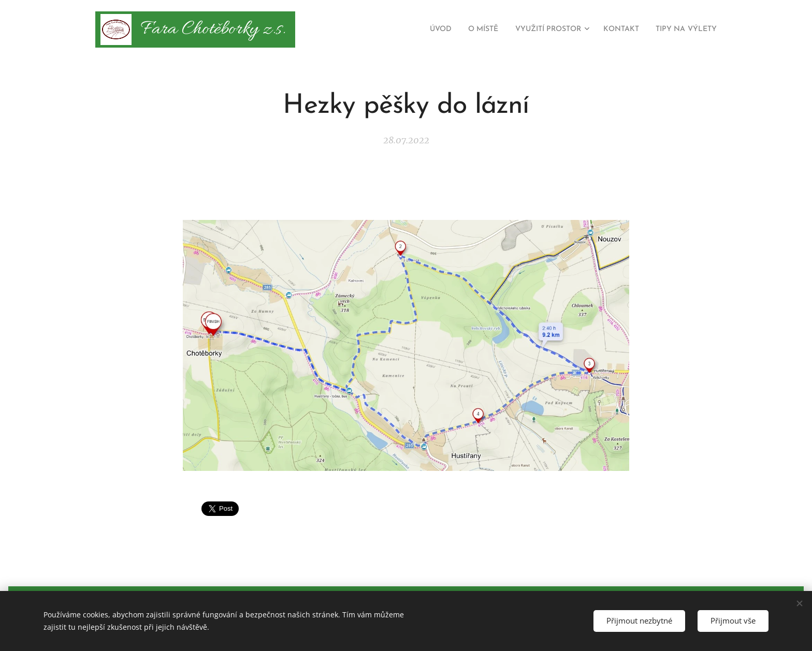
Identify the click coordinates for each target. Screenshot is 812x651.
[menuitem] (409, 29)
